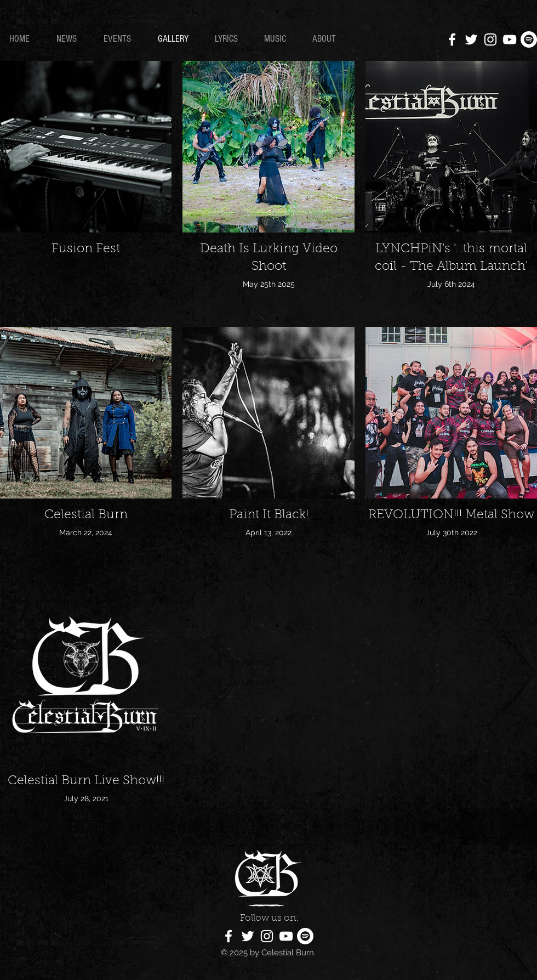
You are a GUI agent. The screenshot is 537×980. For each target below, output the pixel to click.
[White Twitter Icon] (471, 39)
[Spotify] (529, 39)
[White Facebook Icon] (452, 39)
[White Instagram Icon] (490, 39)
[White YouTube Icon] (510, 39)
